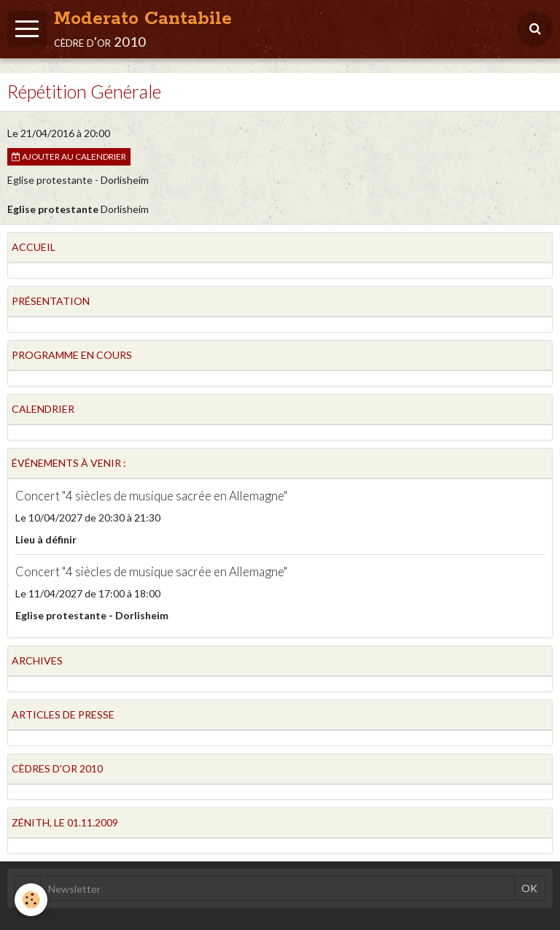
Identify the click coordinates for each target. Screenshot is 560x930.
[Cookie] (31, 900)
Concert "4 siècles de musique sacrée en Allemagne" (151, 496)
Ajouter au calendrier (69, 156)
